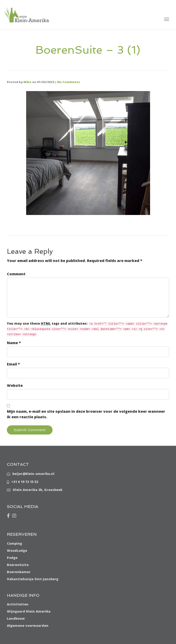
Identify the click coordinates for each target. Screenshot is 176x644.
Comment (16, 274)
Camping (14, 543)
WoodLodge (17, 551)
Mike (27, 82)
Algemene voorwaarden (28, 626)
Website (15, 385)
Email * (13, 364)
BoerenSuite (18, 565)
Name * (14, 343)
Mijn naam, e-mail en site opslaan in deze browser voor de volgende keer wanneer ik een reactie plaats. (86, 414)
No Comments (68, 82)
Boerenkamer (19, 572)
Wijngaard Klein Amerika (29, 611)
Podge (12, 558)
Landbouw (16, 618)
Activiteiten (18, 604)
